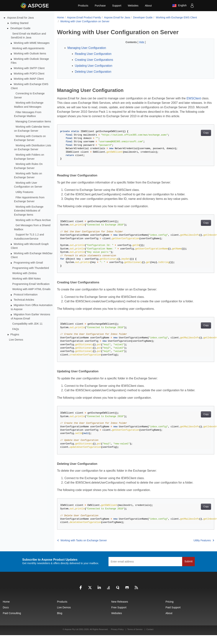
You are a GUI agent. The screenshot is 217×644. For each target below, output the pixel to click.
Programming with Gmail (28, 263)
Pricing (170, 602)
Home (61, 17)
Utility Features (24, 192)
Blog (60, 613)
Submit (188, 561)
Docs (6, 607)
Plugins (15, 334)
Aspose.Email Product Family (84, 17)
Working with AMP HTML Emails (31, 289)
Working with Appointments (28, 48)
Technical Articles (24, 300)
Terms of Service (135, 629)
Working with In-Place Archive (33, 220)
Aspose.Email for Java (20, 18)
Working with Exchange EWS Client (176, 17)
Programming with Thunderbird (31, 268)
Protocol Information (26, 295)
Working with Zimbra (24, 273)
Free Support (119, 607)
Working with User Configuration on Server (85, 21)
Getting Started (19, 23)
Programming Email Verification (31, 284)
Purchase (100, 6)
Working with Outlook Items (30, 53)
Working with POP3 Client (29, 74)
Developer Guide (20, 28)
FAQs (16, 329)
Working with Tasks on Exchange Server (82, 540)
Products (83, 6)
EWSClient (194, 98)
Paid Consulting (12, 613)
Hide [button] (142, 42)
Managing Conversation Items (33, 121)
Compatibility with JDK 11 (27, 324)
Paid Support (173, 607)
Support (117, 6)
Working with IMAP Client (29, 79)
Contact (150, 629)
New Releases (120, 602)
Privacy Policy (118, 629)
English (179, 6)
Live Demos (16, 340)
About (148, 6)
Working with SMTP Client (29, 68)
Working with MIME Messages (32, 43)
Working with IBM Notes (26, 279)
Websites (133, 6)
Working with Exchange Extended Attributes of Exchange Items (29, 211)
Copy (206, 133)
